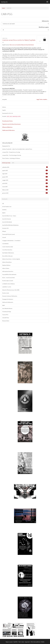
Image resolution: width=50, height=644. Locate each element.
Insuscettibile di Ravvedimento (9, 274)
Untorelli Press (6, 318)
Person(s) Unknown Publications (10, 296)
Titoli (19, 642)
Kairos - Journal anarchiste (8, 278)
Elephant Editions (6, 265)
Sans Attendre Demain (7, 308)
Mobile (43, 642)
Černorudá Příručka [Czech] (9, 234)
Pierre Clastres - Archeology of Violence (11, 158)
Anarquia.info (5, 228)
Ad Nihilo (4, 210)
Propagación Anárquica (8, 299)
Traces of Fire (5, 315)
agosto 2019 (25, 170)
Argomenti (27, 642)
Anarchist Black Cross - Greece (9, 216)
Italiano (4, 107)
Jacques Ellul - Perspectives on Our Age (11, 152)
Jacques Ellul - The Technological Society (12, 155)
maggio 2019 (25, 180)
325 (3, 203)
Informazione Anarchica (8, 271)
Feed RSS (15, 642)
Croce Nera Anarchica (7, 250)
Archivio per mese (6, 163)
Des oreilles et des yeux (7, 256)
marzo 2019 (25, 187)
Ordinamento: (45, 21)
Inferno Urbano (6, 268)
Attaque (4, 231)
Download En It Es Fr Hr (8, 113)
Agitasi (4, 213)
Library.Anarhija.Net (7, 143)
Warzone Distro (6, 321)
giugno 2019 (25, 177)
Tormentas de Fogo (7, 312)
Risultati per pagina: (44, 27)
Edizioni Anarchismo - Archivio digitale (11, 259)
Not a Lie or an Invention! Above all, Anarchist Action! (22, 45)
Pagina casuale (9, 642)
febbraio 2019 (25, 190)
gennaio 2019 (25, 193)
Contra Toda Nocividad (8, 247)
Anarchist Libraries (7, 219)
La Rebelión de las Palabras (8, 284)
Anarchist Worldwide (7, 222)
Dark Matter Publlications (8, 253)
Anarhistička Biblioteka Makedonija (10, 225)
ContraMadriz (5, 244)
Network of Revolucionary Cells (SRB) (11, 290)
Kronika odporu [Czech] (8, 281)
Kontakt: (11, 116)
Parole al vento (6, 293)
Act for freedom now (7, 207)
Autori (4, 8)
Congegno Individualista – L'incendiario (11, 241)
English (4, 110)
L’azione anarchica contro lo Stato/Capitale (19, 40)
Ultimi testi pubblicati (35, 642)
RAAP (3, 305)
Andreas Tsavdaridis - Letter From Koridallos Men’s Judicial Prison (17, 149)
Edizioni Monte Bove (7, 262)
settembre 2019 (25, 167)
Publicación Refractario (8, 302)
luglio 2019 (25, 174)
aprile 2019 (25, 183)
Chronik (4, 237)
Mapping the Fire (6, 146)
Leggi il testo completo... (42, 99)
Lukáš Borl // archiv (7, 287)
